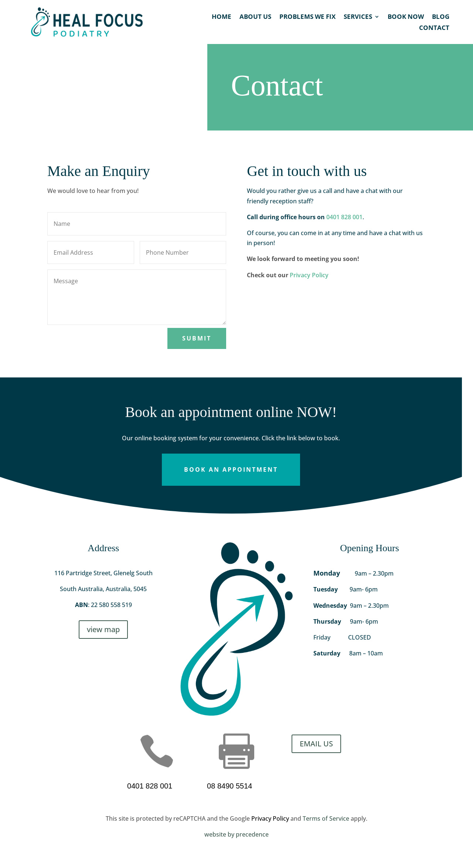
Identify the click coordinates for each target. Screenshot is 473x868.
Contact (434, 28)
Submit (197, 338)
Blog (441, 17)
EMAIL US (316, 744)
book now (406, 17)
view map (103, 629)
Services (358, 17)
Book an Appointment (231, 469)
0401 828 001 (344, 217)
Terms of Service (326, 818)
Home (222, 17)
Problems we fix (307, 17)
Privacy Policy (309, 275)
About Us (255, 17)
